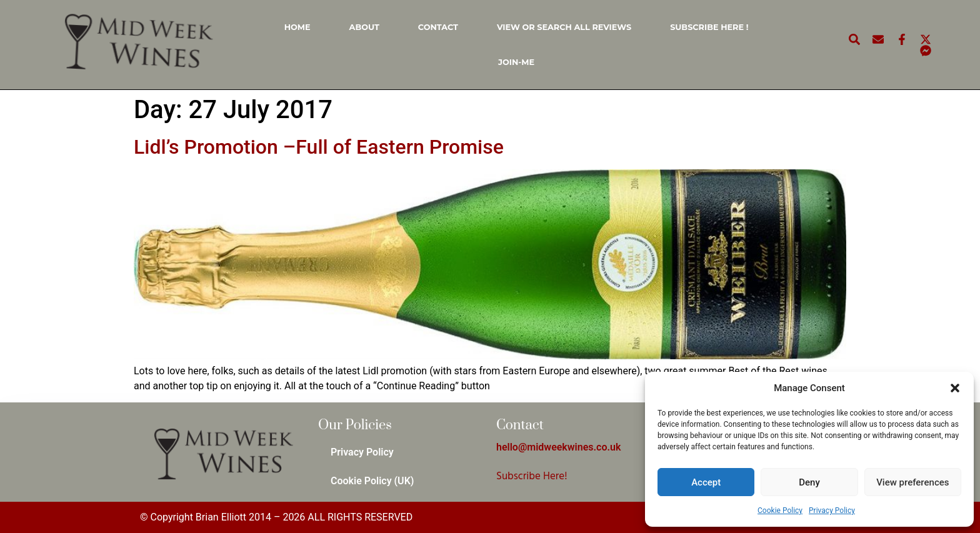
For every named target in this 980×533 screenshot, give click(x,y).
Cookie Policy (780, 511)
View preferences (912, 482)
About (364, 27)
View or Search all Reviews (564, 27)
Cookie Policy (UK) (372, 481)
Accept (706, 482)
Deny (809, 482)
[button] (955, 388)
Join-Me (516, 62)
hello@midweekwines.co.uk (558, 447)
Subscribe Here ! (709, 27)
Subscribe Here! (532, 476)
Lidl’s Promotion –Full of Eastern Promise (319, 147)
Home (297, 27)
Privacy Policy (832, 511)
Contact (438, 27)
